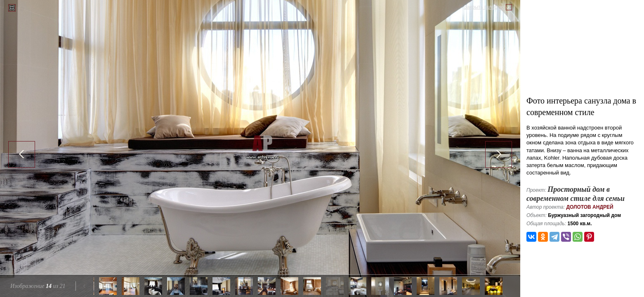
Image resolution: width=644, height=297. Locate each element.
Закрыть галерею (484, 7)
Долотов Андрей (590, 207)
